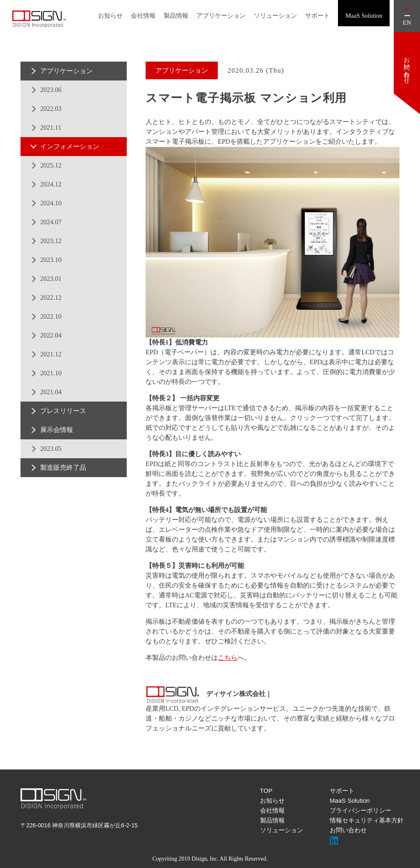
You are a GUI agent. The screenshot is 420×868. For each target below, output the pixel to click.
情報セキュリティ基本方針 (367, 820)
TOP (266, 791)
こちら (228, 658)
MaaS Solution (350, 800)
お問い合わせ (348, 830)
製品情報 (176, 16)
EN (407, 23)
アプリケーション (221, 16)
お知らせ (110, 16)
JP (407, 9)
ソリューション (275, 16)
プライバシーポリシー (361, 810)
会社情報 (143, 16)
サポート (317, 16)
